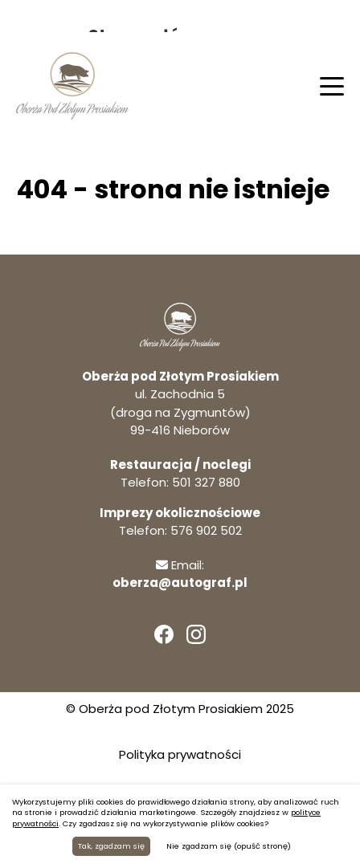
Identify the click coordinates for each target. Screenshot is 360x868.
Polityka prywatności (180, 754)
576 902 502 (206, 530)
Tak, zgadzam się (111, 846)
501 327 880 (206, 482)
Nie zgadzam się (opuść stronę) (229, 846)
